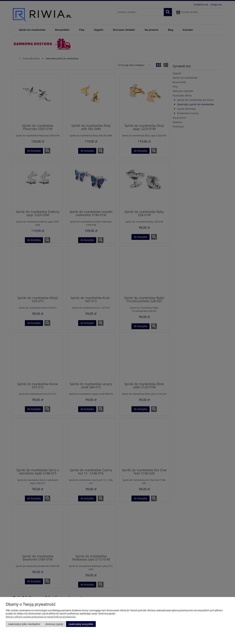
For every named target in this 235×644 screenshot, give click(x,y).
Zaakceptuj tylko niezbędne (24, 624)
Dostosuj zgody (54, 624)
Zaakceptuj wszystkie (81, 624)
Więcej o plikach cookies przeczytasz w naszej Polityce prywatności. (41, 617)
